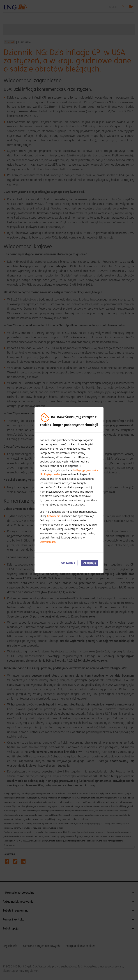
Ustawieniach (48, 542)
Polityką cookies (51, 475)
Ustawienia (54, 516)
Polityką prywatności (85, 470)
